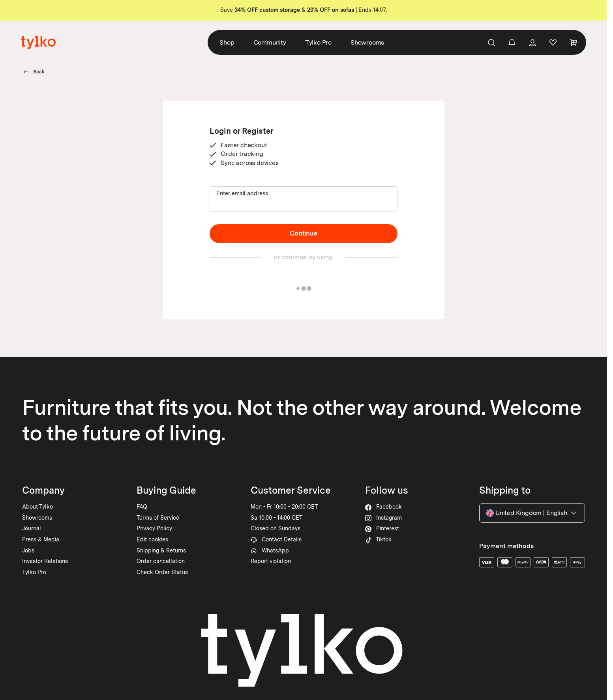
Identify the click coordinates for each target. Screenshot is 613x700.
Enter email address (242, 193)
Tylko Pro (319, 42)
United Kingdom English (532, 513)
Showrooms (368, 42)
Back (33, 72)
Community (270, 42)
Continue (303, 233)
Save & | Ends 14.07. (304, 10)
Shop (227, 42)
